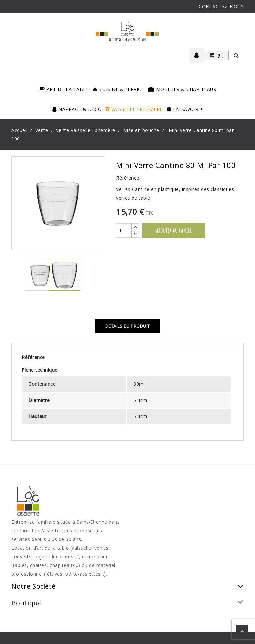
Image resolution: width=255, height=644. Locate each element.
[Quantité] (124, 230)
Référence (33, 357)
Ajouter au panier (174, 230)
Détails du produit (128, 326)
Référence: (128, 178)
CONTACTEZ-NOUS (221, 6)
